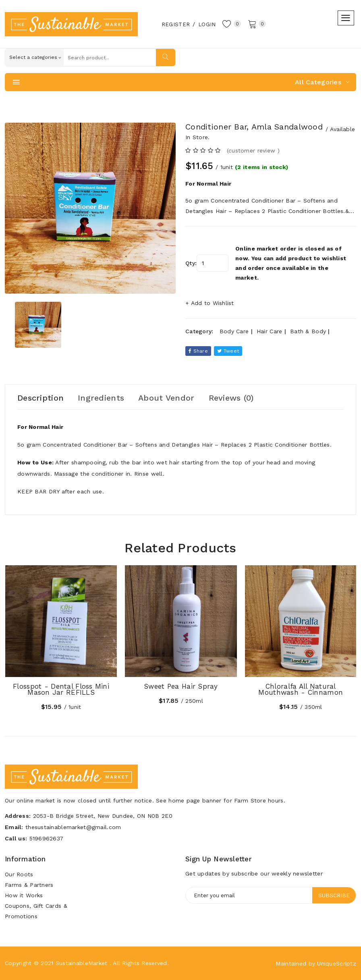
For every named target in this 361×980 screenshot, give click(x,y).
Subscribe (334, 895)
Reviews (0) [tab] (231, 398)
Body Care (234, 331)
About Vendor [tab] (166, 398)
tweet (228, 351)
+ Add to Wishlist (210, 303)
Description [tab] (40, 398)
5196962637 (47, 838)
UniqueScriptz (337, 963)
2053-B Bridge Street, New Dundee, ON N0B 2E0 (103, 816)
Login (207, 24)
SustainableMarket (82, 963)
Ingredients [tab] (101, 398)
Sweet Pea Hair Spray (181, 686)
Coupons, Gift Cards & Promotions (36, 911)
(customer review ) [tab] (253, 150)
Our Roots (19, 874)
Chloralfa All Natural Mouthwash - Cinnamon (301, 689)
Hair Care (270, 331)
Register (176, 24)
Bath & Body (308, 331)
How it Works (24, 895)
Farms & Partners (29, 885)
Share (198, 351)
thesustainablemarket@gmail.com (73, 827)
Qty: (191, 263)
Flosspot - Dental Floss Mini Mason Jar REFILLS (61, 689)
